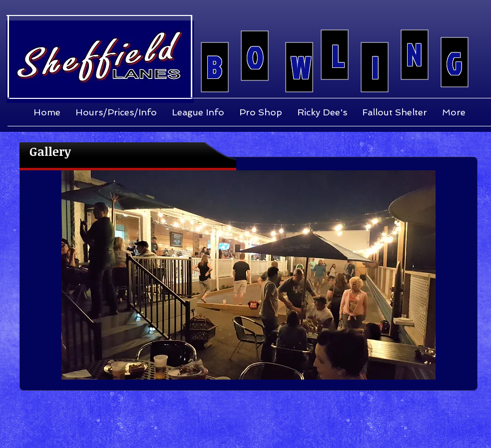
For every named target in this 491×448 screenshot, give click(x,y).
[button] (248, 275)
